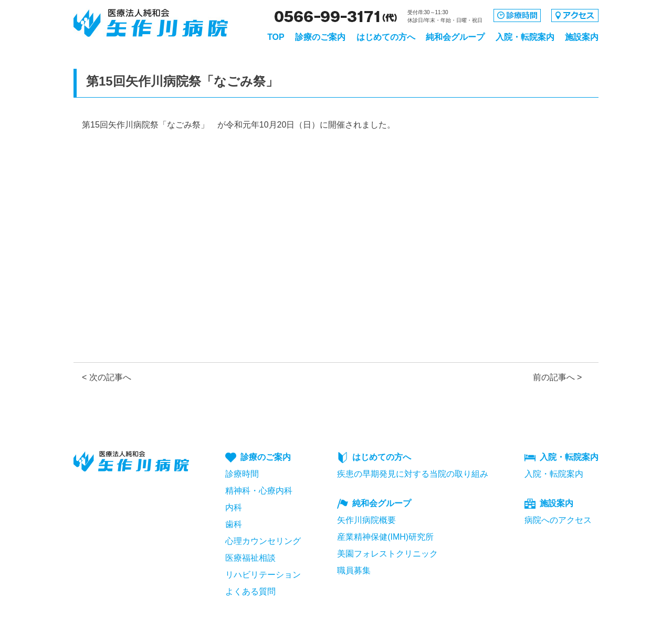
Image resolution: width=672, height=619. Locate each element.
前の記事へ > (558, 377)
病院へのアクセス (558, 520)
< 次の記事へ (107, 377)
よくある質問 (250, 591)
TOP (276, 37)
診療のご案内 (320, 37)
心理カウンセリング (263, 541)
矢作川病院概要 (366, 520)
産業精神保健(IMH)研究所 (385, 537)
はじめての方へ (386, 37)
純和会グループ (455, 37)
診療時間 (242, 474)
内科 (234, 507)
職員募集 (354, 570)
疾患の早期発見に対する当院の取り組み (413, 474)
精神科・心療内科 (259, 491)
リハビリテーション (263, 575)
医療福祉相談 (250, 558)
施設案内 (582, 37)
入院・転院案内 (525, 37)
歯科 (234, 524)
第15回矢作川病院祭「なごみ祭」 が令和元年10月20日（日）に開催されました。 (239, 125)
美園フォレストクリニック (387, 554)
